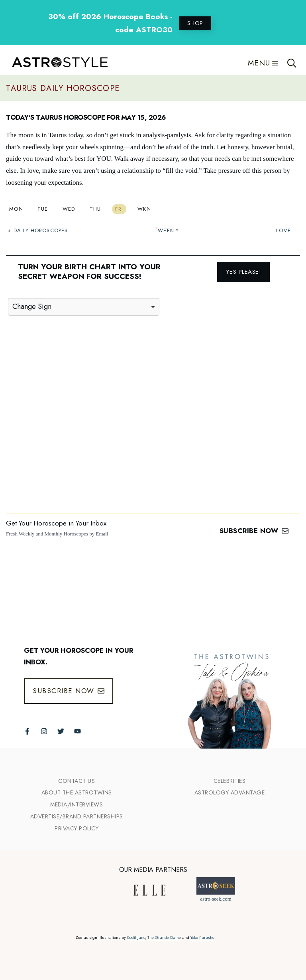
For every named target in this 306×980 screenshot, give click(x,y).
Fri (119, 209)
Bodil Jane (136, 938)
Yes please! (244, 272)
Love (283, 230)
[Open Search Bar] (292, 63)
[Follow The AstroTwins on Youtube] (77, 731)
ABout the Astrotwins (77, 792)
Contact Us (76, 781)
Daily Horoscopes (38, 230)
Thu (95, 209)
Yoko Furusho (202, 938)
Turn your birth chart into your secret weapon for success (89, 272)
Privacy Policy (76, 828)
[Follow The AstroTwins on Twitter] (61, 731)
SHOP (195, 23)
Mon (16, 209)
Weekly (168, 230)
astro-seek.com (216, 899)
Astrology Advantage (230, 792)
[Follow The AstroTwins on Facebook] (27, 731)
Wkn (144, 209)
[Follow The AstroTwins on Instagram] (44, 731)
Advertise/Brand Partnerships (77, 816)
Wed (69, 209)
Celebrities (230, 781)
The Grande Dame (164, 938)
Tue (43, 209)
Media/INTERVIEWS (76, 804)
